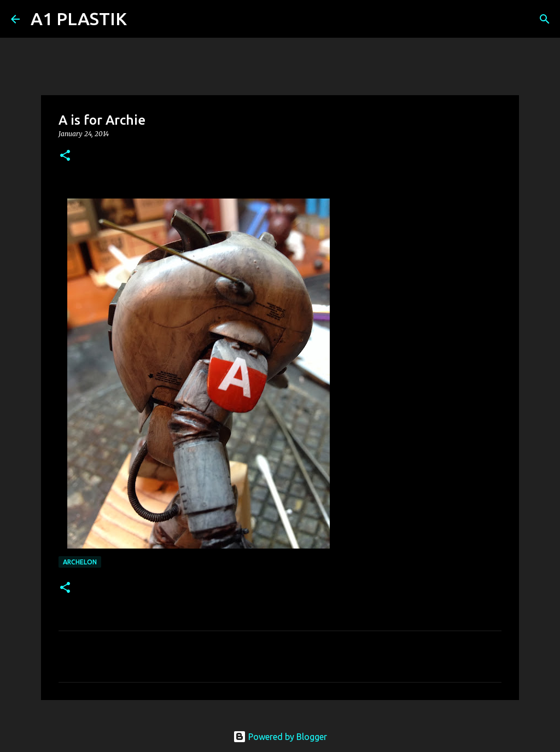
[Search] (142, 19)
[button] (65, 156)
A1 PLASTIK (79, 19)
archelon (80, 562)
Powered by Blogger (280, 737)
